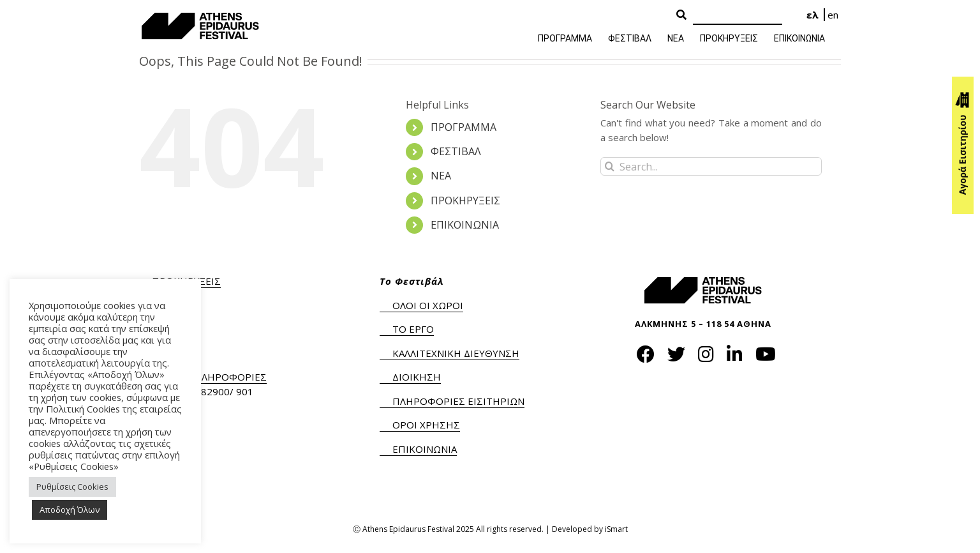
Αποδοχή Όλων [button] (70, 510)
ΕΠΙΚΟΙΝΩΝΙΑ (465, 225)
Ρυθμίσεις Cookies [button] (72, 487)
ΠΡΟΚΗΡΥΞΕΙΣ (465, 201)
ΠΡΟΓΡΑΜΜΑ (464, 127)
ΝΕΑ (441, 176)
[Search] (738, 16)
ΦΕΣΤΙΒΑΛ (456, 151)
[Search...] (711, 166)
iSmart (616, 529)
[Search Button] (681, 15)
